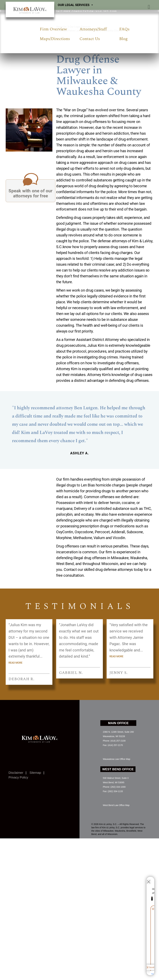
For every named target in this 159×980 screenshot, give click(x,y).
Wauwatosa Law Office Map (117, 759)
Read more (15, 663)
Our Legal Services (76, 5)
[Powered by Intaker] (132, 973)
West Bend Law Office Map (116, 805)
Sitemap (35, 773)
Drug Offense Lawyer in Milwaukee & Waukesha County (91, 31)
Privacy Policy (18, 777)
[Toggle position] (142, 879)
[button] (149, 7)
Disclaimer (16, 773)
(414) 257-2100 (106, 12)
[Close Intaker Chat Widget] (149, 879)
